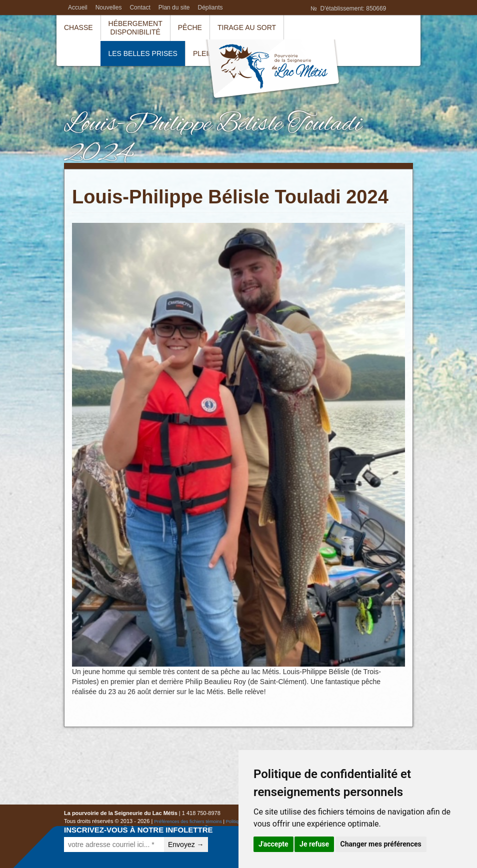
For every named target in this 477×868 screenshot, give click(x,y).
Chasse (78, 27)
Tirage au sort (247, 27)
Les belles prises (143, 53)
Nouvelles (109, 7)
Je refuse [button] (314, 844)
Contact (140, 7)
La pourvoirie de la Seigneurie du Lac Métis (273, 70)
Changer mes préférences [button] (381, 844)
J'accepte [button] (273, 844)
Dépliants (210, 7)
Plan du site (174, 7)
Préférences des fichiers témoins (188, 822)
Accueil (78, 7)
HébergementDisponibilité (135, 28)
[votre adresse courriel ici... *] (114, 845)
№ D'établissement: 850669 (348, 8)
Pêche (190, 27)
